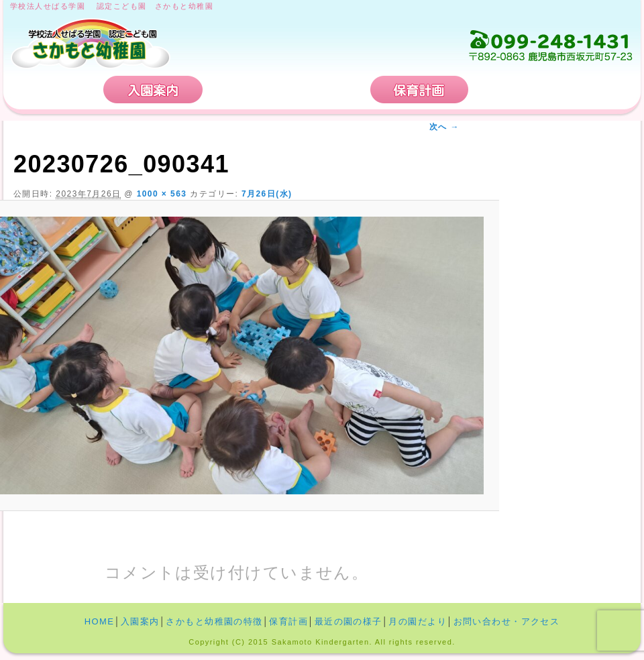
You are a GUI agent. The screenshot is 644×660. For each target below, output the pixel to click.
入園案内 (153, 90)
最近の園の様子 (348, 621)
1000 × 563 (162, 194)
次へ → (444, 127)
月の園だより (418, 621)
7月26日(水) (267, 194)
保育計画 (419, 90)
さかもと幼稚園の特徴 (286, 90)
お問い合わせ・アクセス (553, 90)
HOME (55, 90)
